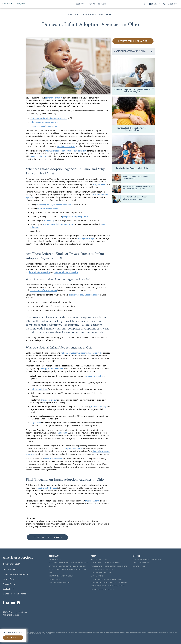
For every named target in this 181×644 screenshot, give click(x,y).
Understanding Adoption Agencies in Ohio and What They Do (134, 91)
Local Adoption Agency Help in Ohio (135, 168)
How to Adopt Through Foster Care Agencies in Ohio (135, 129)
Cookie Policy (9, 589)
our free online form (66, 146)
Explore (102, 4)
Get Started (13, 638)
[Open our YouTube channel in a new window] (13, 602)
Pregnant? (80, 4)
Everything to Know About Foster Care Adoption (109, 583)
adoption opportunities (48, 209)
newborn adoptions (39, 156)
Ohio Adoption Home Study (101, 573)
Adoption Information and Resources (147, 559)
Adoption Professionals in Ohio (97, 15)
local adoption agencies (39, 272)
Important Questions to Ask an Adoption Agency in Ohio (135, 198)
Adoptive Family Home (99, 559)
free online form (92, 501)
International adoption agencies (44, 122)
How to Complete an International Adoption (108, 586)
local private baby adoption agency (84, 295)
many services (99, 184)
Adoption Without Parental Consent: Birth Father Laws (68, 571)
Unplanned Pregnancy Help (60, 583)
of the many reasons (53, 459)
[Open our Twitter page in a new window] (8, 602)
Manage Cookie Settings (14, 594)
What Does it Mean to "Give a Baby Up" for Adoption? (69, 563)
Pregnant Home (55, 559)
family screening (98, 407)
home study (49, 220)
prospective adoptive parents (75, 216)
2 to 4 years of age (86, 238)
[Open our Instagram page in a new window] (18, 602)
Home (70, 15)
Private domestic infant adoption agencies (49, 118)
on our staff (62, 433)
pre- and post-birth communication (58, 224)
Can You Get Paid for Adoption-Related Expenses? (68, 566)
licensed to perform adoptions (43, 290)
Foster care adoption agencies (44, 126)
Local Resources (139, 566)
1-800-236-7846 (12, 564)
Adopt (92, 4)
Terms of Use (9, 579)
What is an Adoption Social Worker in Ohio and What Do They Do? (137, 188)
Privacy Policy (9, 584)
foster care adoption (77, 151)
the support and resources (52, 369)
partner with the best (47, 488)
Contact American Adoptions (15, 574)
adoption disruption (73, 448)
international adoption (55, 151)
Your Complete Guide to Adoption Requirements (109, 566)
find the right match (93, 376)
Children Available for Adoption (103, 589)
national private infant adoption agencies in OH (82, 353)
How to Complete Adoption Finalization (106, 579)
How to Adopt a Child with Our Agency (105, 563)
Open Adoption (55, 579)
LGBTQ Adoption (97, 576)
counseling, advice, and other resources (54, 205)
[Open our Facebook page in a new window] (4, 602)
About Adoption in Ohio (141, 563)
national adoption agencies (66, 272)
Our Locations (9, 570)
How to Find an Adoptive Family (61, 576)
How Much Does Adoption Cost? (103, 569)
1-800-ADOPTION (13, 632)
